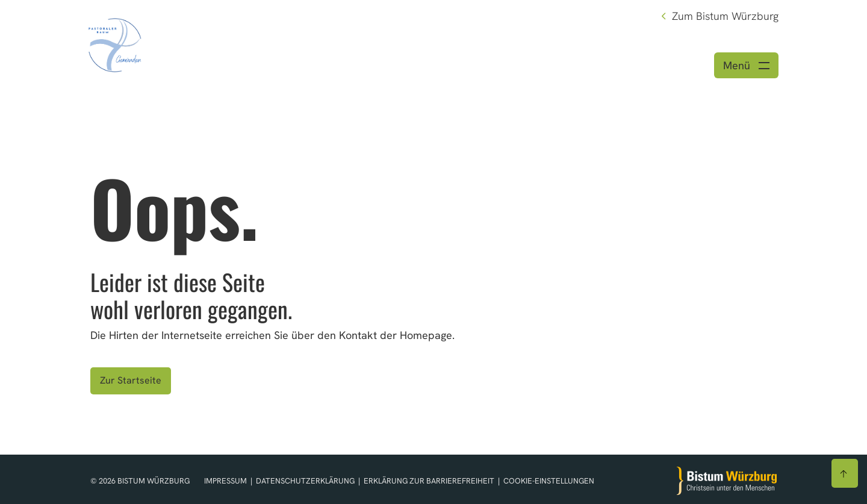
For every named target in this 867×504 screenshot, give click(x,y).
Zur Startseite (131, 380)
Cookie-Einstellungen (549, 481)
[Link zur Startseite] (115, 44)
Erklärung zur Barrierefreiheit (429, 481)
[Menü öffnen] (746, 65)
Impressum (226, 481)
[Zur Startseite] (727, 481)
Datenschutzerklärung (306, 481)
